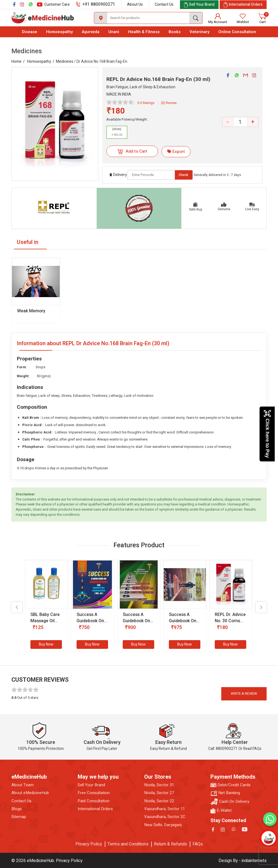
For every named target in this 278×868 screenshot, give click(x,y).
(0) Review (169, 103)
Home (16, 62)
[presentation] (17, 607)
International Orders (95, 809)
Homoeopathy (59, 32)
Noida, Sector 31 (159, 785)
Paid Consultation (94, 801)
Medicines (65, 62)
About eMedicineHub (30, 793)
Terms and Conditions (128, 844)
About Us (135, 4)
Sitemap (19, 817)
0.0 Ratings (146, 103)
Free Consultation (94, 793)
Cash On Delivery (230, 802)
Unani (114, 32)
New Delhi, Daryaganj (163, 825)
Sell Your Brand (91, 785)
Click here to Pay (267, 434)
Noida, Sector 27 (159, 793)
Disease (30, 32)
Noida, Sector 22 (159, 801)
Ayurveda (91, 32)
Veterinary (199, 32)
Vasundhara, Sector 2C (165, 817)
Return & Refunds (170, 844)
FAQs (198, 844)
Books (175, 32)
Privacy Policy (89, 844)
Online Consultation (237, 32)
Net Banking (225, 793)
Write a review (244, 694)
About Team (23, 785)
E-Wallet (221, 811)
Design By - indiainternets (243, 861)
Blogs (17, 809)
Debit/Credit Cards (230, 785)
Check (184, 175)
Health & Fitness (144, 32)
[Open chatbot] (269, 838)
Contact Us (164, 4)
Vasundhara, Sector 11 (165, 809)
